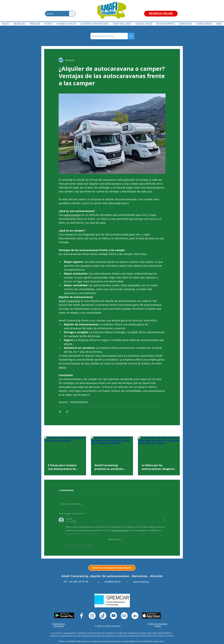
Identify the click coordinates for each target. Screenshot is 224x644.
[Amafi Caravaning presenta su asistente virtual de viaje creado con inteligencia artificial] (112, 448)
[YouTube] (114, 616)
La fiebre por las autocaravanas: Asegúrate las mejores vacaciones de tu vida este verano (159, 467)
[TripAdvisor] (124, 616)
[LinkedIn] (135, 616)
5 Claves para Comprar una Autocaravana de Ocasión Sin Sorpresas (62, 467)
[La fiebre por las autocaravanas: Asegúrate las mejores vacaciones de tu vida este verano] (159, 448)
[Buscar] (55, 14)
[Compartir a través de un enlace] (67, 412)
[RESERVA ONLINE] (161, 14)
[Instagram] (92, 616)
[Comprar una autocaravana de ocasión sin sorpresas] (65, 448)
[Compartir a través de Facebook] (60, 412)
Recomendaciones (79, 402)
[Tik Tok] (103, 616)
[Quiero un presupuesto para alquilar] (112, 568)
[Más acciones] (164, 520)
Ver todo (176, 431)
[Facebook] (81, 616)
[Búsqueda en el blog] (107, 36)
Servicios (63, 402)
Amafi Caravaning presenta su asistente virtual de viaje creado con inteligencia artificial (112, 467)
